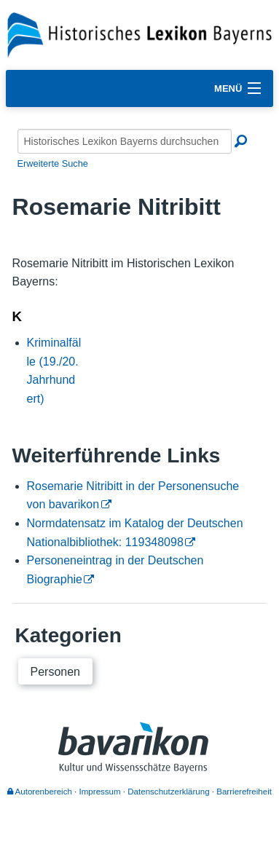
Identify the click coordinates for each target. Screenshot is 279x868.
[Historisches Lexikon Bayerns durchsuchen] (125, 141)
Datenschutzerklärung (168, 792)
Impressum (100, 792)
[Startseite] (139, 34)
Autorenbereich (40, 792)
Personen (56, 672)
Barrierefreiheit (244, 792)
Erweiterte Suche (53, 163)
